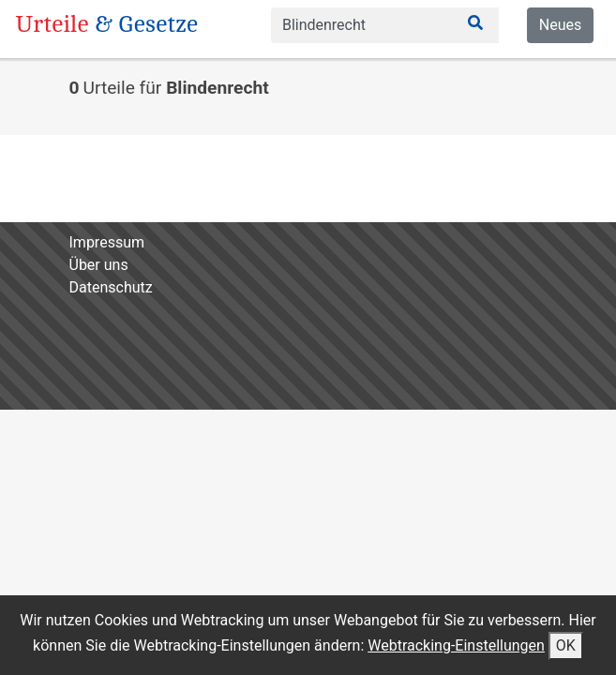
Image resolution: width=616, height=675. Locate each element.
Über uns (99, 265)
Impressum (107, 242)
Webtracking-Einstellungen (456, 645)
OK (566, 645)
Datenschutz (111, 287)
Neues (560, 25)
